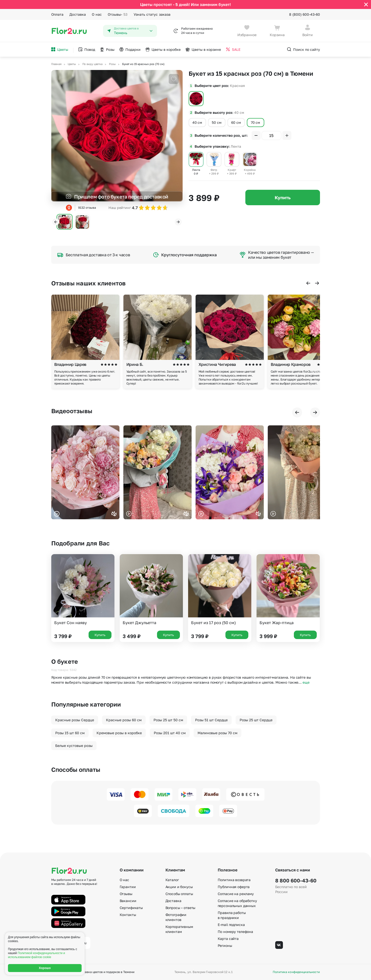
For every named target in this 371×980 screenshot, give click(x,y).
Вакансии (128, 901)
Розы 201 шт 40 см (170, 733)
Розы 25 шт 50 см (168, 720)
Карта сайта (228, 939)
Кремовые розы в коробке (119, 733)
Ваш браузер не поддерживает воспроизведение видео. (85, 472)
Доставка (78, 14)
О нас (97, 14)
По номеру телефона (235, 932)
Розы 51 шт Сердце (211, 720)
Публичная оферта (234, 887)
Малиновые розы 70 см (217, 733)
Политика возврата (234, 880)
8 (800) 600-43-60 (305, 14)
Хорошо (45, 968)
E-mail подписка (231, 925)
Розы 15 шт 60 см (70, 733)
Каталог (172, 880)
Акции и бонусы (179, 887)
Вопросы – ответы (181, 908)
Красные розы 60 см (124, 720)
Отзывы (118, 14)
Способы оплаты (179, 894)
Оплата (57, 14)
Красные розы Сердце (75, 720)
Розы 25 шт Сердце (256, 720)
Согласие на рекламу (236, 894)
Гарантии (128, 887)
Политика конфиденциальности (296, 972)
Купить (283, 197)
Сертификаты (131, 908)
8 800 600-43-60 (296, 880)
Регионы (225, 946)
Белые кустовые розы (74, 746)
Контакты (128, 915)
